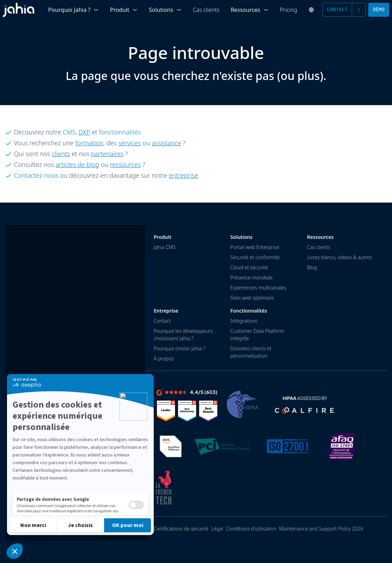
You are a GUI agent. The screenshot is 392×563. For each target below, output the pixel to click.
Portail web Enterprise (255, 247)
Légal (217, 529)
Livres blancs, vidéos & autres (340, 257)
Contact (344, 10)
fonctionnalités (120, 132)
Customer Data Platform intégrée (257, 335)
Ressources (250, 10)
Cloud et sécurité (249, 267)
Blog (312, 267)
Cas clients (206, 10)
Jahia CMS (165, 247)
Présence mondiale (251, 277)
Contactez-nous (36, 175)
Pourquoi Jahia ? (74, 10)
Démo (379, 10)
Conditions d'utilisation (251, 529)
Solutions (165, 10)
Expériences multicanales (258, 288)
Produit (124, 10)
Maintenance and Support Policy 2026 (321, 529)
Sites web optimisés (252, 298)
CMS (69, 132)
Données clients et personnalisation (251, 352)
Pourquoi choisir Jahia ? (179, 348)
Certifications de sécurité (181, 529)
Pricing (289, 10)
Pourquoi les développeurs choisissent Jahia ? (183, 335)
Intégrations (244, 321)
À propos (164, 359)
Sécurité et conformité (255, 257)
